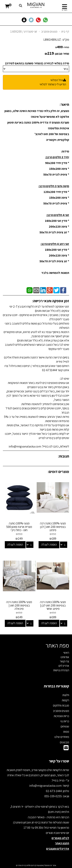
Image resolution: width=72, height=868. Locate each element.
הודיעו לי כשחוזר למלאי (53, 84)
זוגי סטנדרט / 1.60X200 (24, 32)
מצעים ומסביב (49, 32)
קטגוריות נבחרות (56, 686)
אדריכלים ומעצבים (58, 849)
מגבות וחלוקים (61, 705)
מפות (66, 732)
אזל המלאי (57, 80)
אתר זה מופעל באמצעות (36, 865)
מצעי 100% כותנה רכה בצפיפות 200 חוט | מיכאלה (19, 605)
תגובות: (64, 456)
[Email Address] (66, 749)
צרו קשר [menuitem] (65, 661)
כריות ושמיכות (61, 716)
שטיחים (65, 726)
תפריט (65, 10)
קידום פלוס (31, 865)
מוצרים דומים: (58, 472)
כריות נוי (65, 721)
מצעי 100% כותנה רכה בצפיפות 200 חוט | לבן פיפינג (53, 527)
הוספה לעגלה (49, 545)
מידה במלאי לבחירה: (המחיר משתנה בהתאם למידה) (37, 63)
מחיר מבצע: (62, 54)
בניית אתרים (21, 865)
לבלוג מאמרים (60, 838)
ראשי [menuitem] (66, 653)
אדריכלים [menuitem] (64, 666)
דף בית (65, 32)
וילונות (66, 695)
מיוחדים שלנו (62, 737)
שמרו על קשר (59, 761)
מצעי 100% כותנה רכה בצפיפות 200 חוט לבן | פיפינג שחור (53, 605)
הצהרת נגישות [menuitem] (61, 670)
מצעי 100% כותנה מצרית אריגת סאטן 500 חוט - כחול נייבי (19, 527)
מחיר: (62, 47)
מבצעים (65, 742)
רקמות (65, 700)
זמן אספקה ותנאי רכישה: (51, 301)
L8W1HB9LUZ (52, 40)
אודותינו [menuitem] (65, 657)
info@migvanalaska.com (46, 786)
